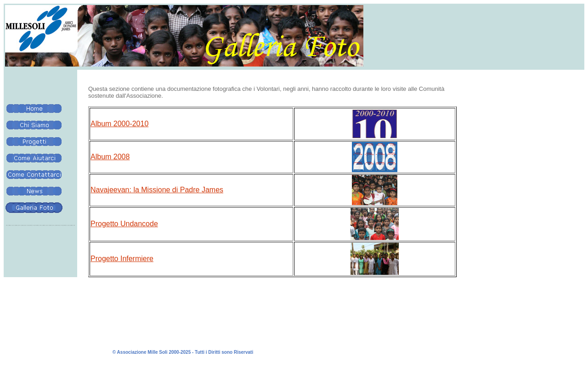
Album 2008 (110, 157)
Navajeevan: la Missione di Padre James (157, 190)
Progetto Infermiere (122, 259)
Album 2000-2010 (119, 124)
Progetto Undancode (124, 224)
